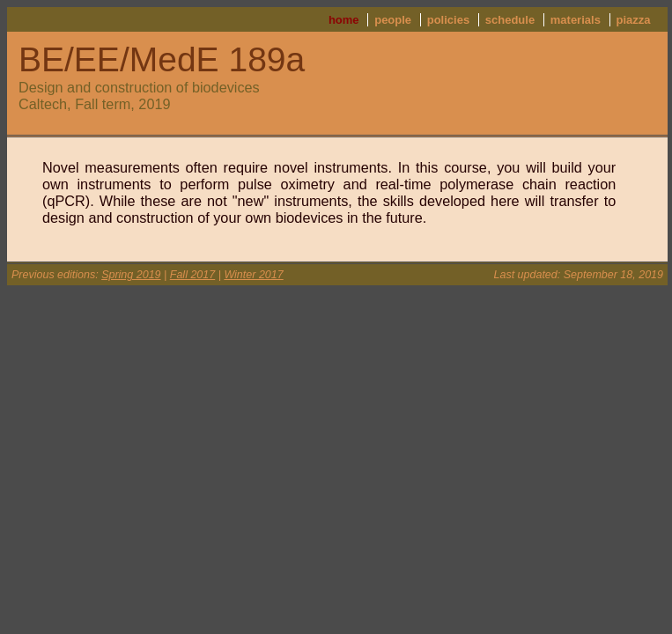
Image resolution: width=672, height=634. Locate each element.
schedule (510, 20)
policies (448, 20)
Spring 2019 (131, 275)
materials (576, 20)
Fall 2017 (192, 275)
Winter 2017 (253, 275)
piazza (633, 20)
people (393, 20)
